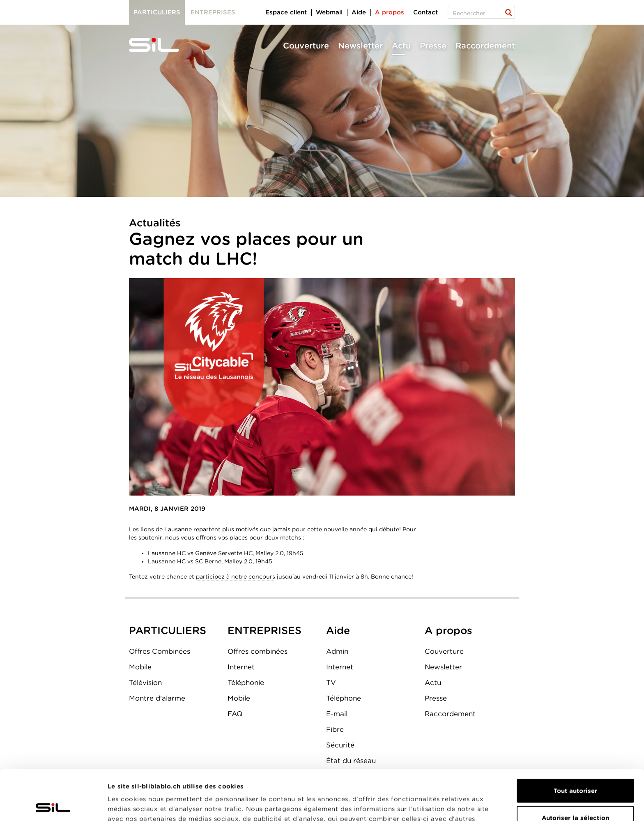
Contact (425, 12)
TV (331, 683)
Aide (359, 12)
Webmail (329, 12)
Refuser (575, 794)
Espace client (286, 12)
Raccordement (485, 46)
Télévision (145, 683)
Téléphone (344, 698)
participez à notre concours (236, 577)
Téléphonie (246, 683)
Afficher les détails (463, 805)
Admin (337, 651)
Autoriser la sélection (575, 768)
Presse (433, 46)
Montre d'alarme (157, 698)
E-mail (337, 714)
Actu (401, 46)
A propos (390, 12)
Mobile (140, 667)
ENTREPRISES (264, 630)
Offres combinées (258, 651)
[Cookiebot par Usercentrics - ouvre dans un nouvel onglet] (53, 805)
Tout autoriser (575, 740)
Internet (241, 667)
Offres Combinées (160, 651)
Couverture (306, 46)
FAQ (235, 714)
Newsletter (360, 46)
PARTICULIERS (168, 630)
